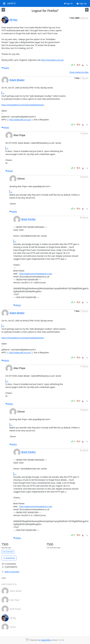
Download (9, 558)
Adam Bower (17, 80)
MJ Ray (14, 20)
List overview (8, 552)
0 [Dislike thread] (79, 65)
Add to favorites (10, 572)
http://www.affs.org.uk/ (20, 120)
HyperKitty (46, 640)
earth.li (11, 3)
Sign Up (82, 3)
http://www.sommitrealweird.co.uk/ (36, 274)
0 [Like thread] (73, 65)
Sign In (68, 3)
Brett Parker (29, 219)
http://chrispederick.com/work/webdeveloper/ (23, 105)
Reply (5, 68)
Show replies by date (79, 72)
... (3, 93)
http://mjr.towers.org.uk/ (52, 60)
